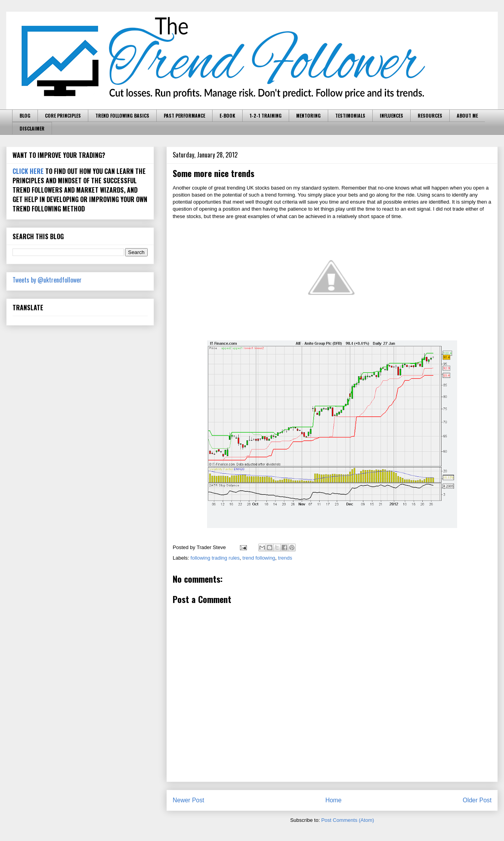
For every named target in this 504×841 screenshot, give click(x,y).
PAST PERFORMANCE (184, 115)
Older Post (477, 800)
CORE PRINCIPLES (63, 115)
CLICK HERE (28, 171)
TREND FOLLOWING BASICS (122, 115)
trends (285, 558)
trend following (259, 558)
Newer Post (189, 800)
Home (334, 800)
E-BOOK (227, 115)
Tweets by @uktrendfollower (47, 280)
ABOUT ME (467, 115)
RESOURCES (430, 115)
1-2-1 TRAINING (266, 115)
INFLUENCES (391, 115)
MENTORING (308, 115)
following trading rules (215, 558)
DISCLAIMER (32, 128)
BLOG (25, 115)
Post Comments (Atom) (348, 820)
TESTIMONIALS (350, 115)
